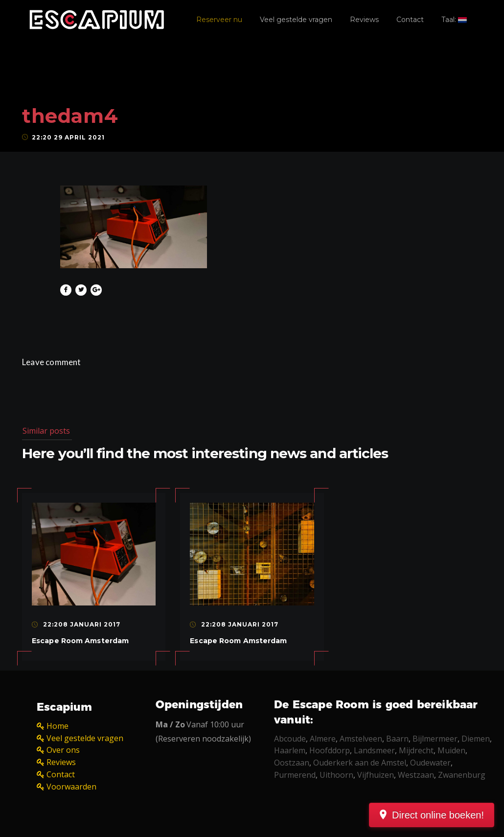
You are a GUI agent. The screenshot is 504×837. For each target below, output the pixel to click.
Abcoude (290, 739)
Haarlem (290, 750)
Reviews (364, 20)
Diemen (476, 739)
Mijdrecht (416, 750)
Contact (410, 20)
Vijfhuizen (376, 775)
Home (57, 726)
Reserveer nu (219, 20)
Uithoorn (336, 775)
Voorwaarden (71, 787)
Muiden (451, 750)
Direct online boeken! (438, 815)
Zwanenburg (462, 775)
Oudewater (430, 763)
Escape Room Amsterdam (80, 641)
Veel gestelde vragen (296, 20)
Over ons (63, 750)
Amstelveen (361, 739)
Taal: (454, 20)
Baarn (397, 739)
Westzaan (416, 775)
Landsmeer (374, 750)
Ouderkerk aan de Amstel (360, 763)
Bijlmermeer (435, 739)
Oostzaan (292, 763)
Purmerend (295, 775)
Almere (323, 739)
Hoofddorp (330, 750)
